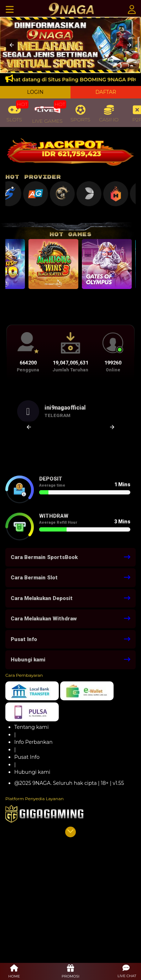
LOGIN (35, 92)
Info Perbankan (33, 742)
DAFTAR (106, 92)
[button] (12, 45)
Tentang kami (32, 727)
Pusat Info (27, 757)
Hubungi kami (32, 772)
